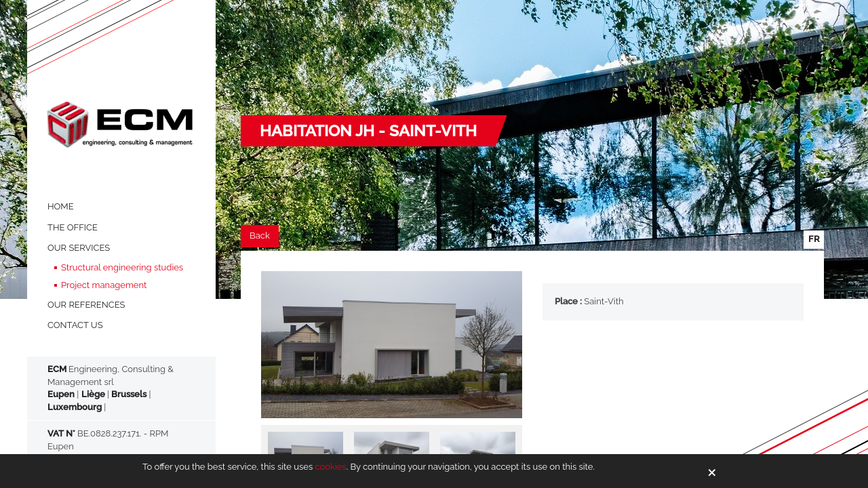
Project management (104, 285)
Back (260, 236)
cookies (330, 467)
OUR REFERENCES (86, 305)
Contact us (75, 325)
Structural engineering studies (122, 267)
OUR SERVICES (79, 248)
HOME (61, 206)
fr (814, 239)
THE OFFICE (73, 227)
